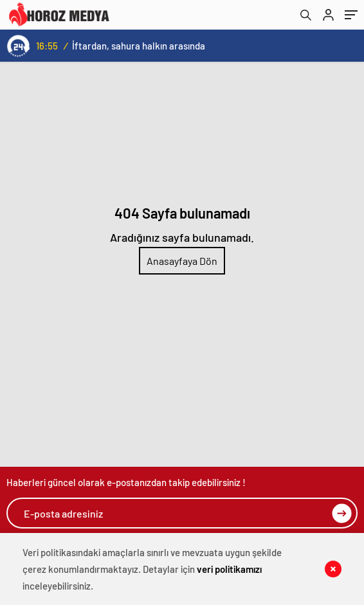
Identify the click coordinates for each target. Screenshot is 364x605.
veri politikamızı (229, 569)
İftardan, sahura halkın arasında (139, 46)
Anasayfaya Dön (182, 261)
